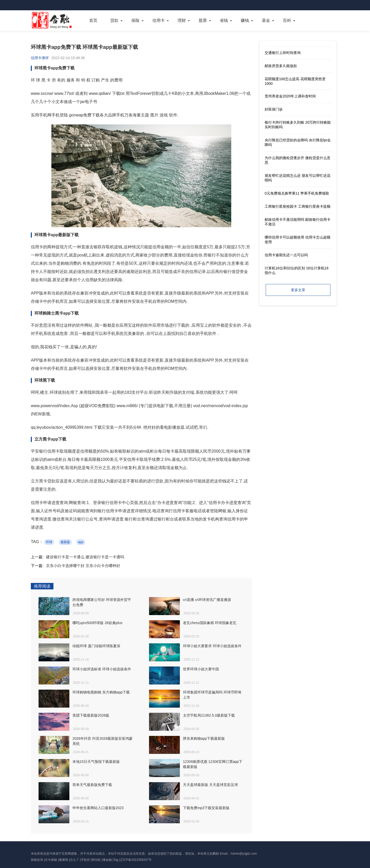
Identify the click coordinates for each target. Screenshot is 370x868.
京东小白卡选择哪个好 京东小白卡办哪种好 (83, 566)
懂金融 (107, 860)
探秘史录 (37, 860)
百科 (287, 20)
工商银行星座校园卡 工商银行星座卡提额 (298, 206)
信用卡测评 (40, 58)
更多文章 (298, 290)
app (81, 542)
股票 (203, 20)
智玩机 (96, 860)
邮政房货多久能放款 (281, 66)
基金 (266, 20)
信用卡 (159, 20)
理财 (182, 20)
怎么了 (74, 860)
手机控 (85, 860)
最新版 (65, 542)
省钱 (224, 20)
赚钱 (245, 20)
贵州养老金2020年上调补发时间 (290, 96)
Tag (116, 860)
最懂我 (63, 860)
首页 (93, 20)
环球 (49, 542)
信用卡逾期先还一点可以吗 (286, 255)
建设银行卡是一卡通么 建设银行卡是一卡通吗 (85, 557)
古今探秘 (51, 860)
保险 (135, 20)
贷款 (114, 20)
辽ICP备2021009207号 (136, 860)
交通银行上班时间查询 (283, 53)
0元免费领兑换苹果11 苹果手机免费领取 (297, 193)
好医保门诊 (274, 109)
